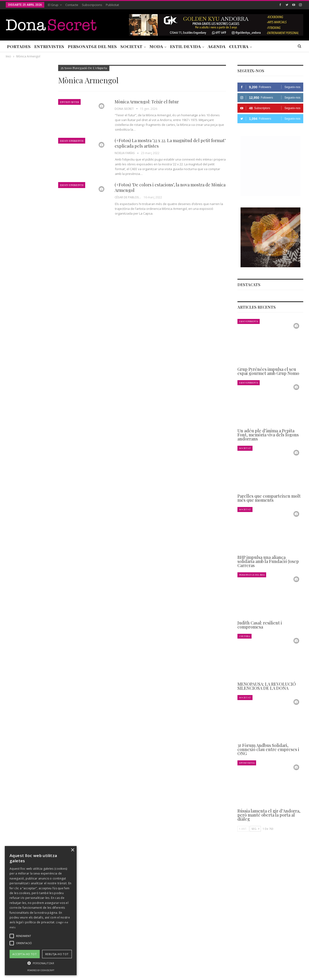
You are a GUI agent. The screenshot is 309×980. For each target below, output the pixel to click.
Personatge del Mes (92, 46)
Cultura (239, 46)
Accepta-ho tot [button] (25, 954)
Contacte (72, 5)
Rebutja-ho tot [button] (57, 954)
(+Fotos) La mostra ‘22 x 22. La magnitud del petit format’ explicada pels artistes (170, 143)
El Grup (53, 5)
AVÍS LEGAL (151, 962)
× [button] (72, 850)
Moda (156, 46)
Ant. (243, 829)
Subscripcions (92, 5)
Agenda (217, 46)
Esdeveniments (72, 141)
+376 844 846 (227, 930)
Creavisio (297, 972)
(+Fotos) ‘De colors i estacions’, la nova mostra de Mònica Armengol (170, 187)
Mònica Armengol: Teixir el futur (147, 102)
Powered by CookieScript (41, 970)
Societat (131, 46)
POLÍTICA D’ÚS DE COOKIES (185, 962)
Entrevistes (49, 46)
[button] (41, 963)
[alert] (41, 911)
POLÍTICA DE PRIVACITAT (118, 962)
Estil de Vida (185, 46)
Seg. (255, 829)
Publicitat (112, 5)
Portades (19, 46)
